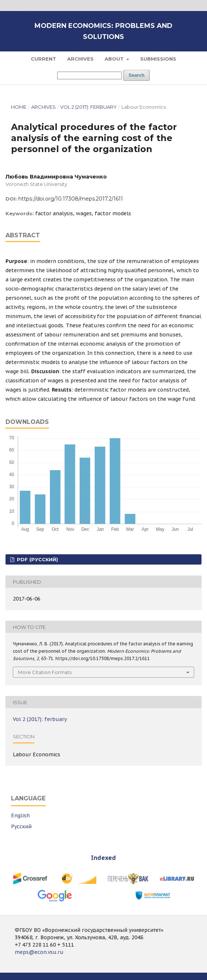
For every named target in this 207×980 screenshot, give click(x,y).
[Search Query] (90, 75)
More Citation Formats (45, 672)
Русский (21, 826)
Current (43, 59)
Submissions (158, 59)
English (20, 815)
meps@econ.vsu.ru (39, 952)
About (115, 59)
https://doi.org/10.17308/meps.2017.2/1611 (71, 199)
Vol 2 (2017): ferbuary (88, 107)
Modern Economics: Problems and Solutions (103, 31)
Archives (80, 59)
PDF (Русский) (37, 559)
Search (136, 75)
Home (19, 107)
